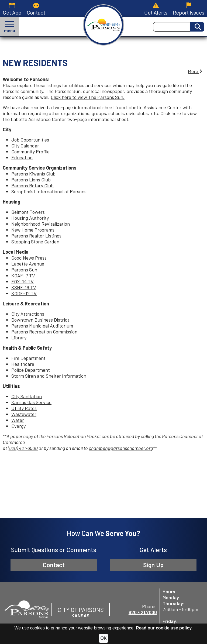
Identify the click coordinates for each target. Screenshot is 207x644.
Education (22, 157)
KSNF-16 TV (24, 287)
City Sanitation (27, 396)
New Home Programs (33, 230)
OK (103, 638)
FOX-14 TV (23, 281)
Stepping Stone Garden (35, 242)
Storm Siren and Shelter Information (49, 376)
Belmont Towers (28, 212)
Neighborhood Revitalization (41, 224)
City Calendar (25, 146)
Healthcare (23, 364)
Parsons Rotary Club (32, 185)
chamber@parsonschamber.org (121, 448)
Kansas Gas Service (31, 402)
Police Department (31, 370)
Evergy (18, 426)
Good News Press (29, 258)
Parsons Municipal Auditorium (42, 326)
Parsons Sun (24, 270)
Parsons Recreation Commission (44, 332)
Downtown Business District (40, 320)
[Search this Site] (172, 27)
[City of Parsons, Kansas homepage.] (104, 25)
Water (18, 420)
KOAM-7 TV (23, 275)
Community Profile (30, 151)
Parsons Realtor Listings (36, 236)
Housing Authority (30, 218)
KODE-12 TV (24, 293)
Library (19, 338)
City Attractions (28, 314)
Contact (54, 565)
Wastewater (24, 414)
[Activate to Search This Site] (197, 27)
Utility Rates (24, 408)
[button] (10, 27)
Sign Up (153, 565)
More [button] (195, 71)
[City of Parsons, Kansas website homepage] (26, 608)
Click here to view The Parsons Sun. (88, 97)
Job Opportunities (30, 140)
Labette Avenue (28, 264)
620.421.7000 (143, 612)
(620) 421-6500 (23, 448)
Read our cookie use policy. (164, 628)
